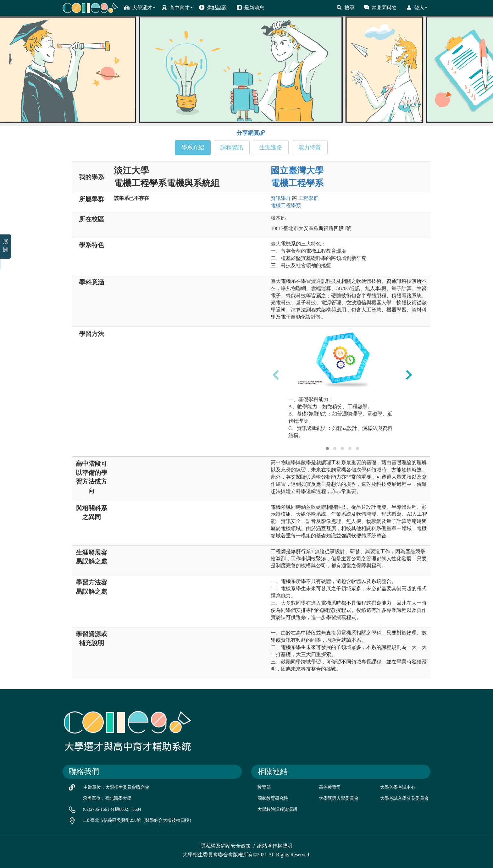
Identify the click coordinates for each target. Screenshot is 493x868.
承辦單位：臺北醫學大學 (107, 798)
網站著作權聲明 (275, 846)
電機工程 (286, 205)
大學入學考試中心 (398, 787)
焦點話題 (213, 8)
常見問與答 (380, 8)
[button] (327, 448)
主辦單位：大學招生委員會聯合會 (116, 787)
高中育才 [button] (177, 8)
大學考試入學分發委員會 (404, 798)
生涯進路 (271, 147)
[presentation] (276, 375)
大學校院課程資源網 (277, 809)
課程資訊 (232, 147)
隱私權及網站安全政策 (226, 846)
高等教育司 (330, 787)
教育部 (264, 787)
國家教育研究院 (273, 798)
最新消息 (250, 8)
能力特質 (310, 147)
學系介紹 (193, 147)
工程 (308, 198)
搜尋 (345, 8)
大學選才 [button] (140, 8)
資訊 (281, 198)
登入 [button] (417, 8)
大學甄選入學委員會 (339, 798)
